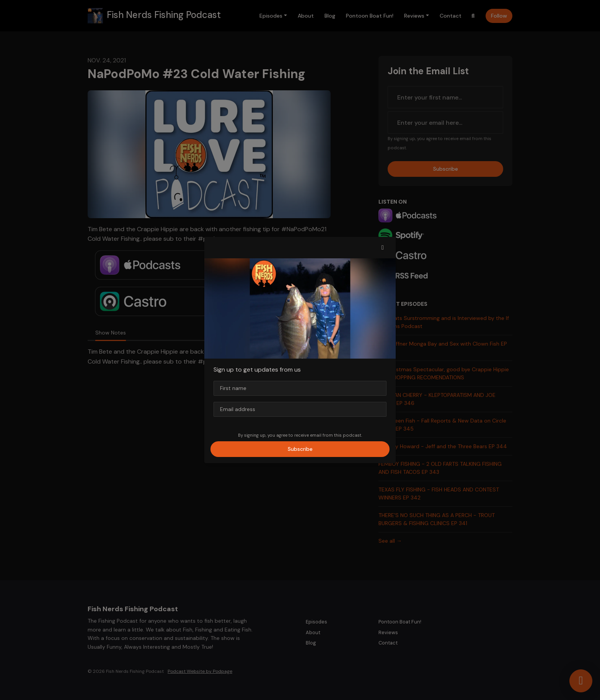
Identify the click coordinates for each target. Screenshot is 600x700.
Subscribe (300, 449)
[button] (383, 248)
